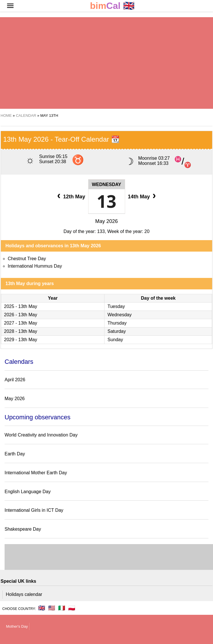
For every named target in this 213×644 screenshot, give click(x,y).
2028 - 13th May (21, 331)
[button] (10, 6)
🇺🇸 (52, 608)
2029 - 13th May (21, 340)
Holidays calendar (24, 594)
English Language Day (28, 492)
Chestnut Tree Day (27, 259)
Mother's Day (17, 626)
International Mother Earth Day (36, 473)
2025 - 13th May (21, 306)
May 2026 (106, 221)
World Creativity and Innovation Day (41, 435)
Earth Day (15, 454)
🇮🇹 (62, 608)
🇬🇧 (112, 6)
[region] (106, 63)
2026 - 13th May (21, 315)
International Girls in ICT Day (34, 510)
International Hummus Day (35, 266)
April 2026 (15, 380)
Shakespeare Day (23, 529)
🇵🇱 (72, 608)
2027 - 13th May (21, 323)
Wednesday (107, 184)
